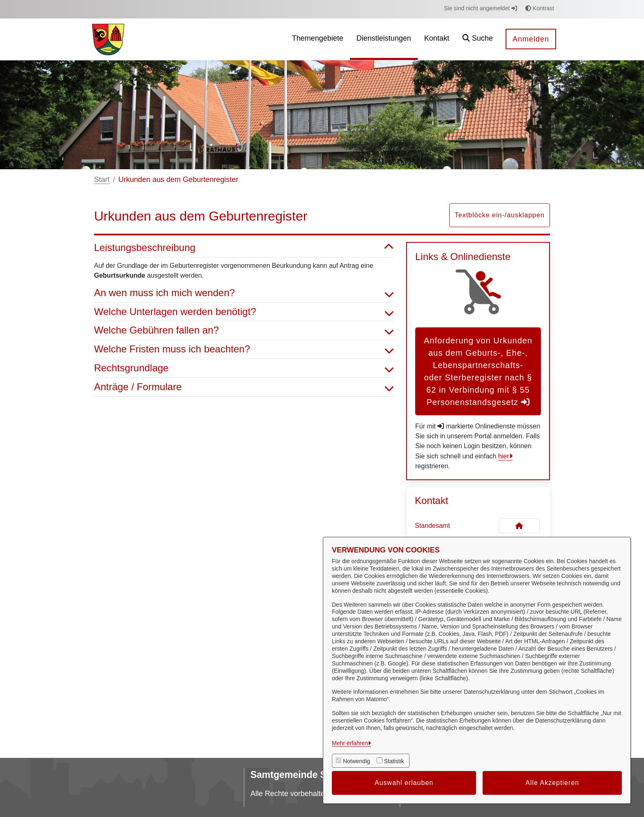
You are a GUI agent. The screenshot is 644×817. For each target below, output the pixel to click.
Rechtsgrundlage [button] (244, 368)
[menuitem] (318, 39)
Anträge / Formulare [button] (244, 387)
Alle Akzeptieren (552, 783)
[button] (478, 39)
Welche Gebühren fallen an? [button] (244, 330)
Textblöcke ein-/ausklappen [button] (500, 215)
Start (102, 180)
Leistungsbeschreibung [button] (244, 248)
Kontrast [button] (540, 8)
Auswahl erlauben (404, 783)
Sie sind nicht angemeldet (481, 8)
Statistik (394, 761)
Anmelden (531, 39)
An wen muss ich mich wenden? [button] (244, 293)
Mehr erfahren (350, 743)
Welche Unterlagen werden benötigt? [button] (244, 312)
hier (504, 456)
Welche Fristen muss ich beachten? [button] (244, 349)
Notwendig (356, 761)
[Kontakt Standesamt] (519, 526)
